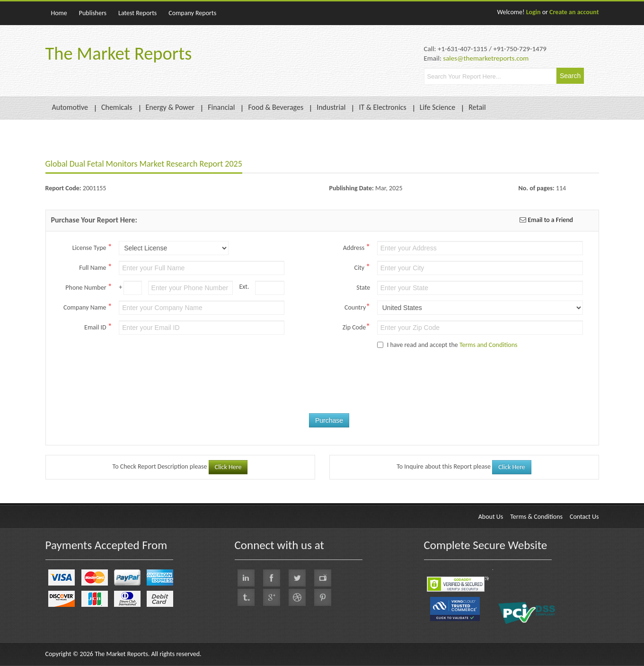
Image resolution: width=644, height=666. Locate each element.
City (362, 267)
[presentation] (343, 390)
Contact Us (584, 517)
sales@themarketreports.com (486, 58)
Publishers (93, 13)
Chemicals (117, 107)
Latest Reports (137, 13)
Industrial (331, 107)
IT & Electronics (382, 107)
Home (59, 13)
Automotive (70, 107)
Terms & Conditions (536, 517)
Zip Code (356, 327)
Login (534, 12)
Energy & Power (170, 107)
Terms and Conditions (489, 345)
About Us (491, 517)
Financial (221, 107)
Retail (477, 107)
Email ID (98, 327)
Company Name (88, 307)
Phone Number (88, 287)
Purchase (329, 420)
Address (357, 247)
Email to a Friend (550, 220)
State (363, 288)
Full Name (95, 267)
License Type (92, 247)
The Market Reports (119, 53)
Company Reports (192, 13)
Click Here (228, 467)
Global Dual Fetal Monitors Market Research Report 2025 (144, 164)
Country (357, 307)
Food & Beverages (276, 107)
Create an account (574, 12)
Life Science (437, 107)
